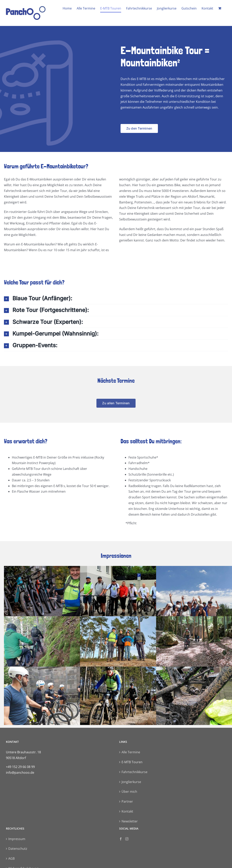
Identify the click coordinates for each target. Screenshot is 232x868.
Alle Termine (131, 752)
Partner (127, 801)
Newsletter (130, 821)
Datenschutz (18, 849)
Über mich (129, 792)
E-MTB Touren (132, 762)
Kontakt (127, 811)
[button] (116, 298)
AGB (11, 858)
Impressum (17, 839)
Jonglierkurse (131, 782)
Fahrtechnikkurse (134, 772)
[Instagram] (127, 839)
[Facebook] (121, 839)
